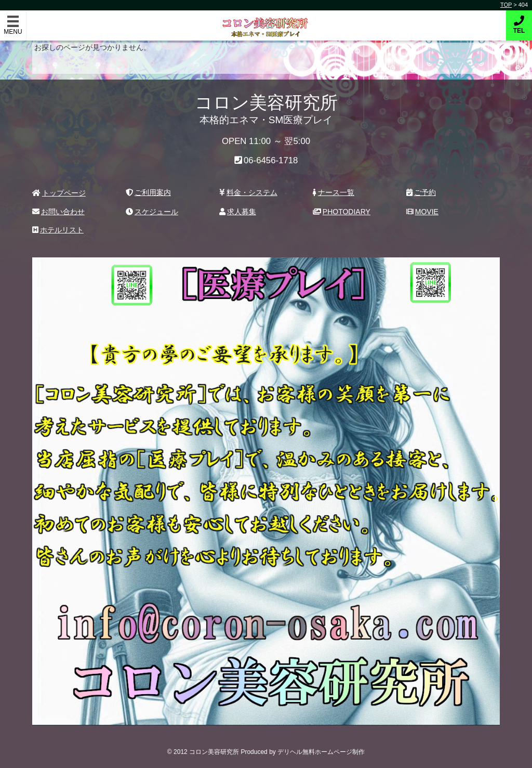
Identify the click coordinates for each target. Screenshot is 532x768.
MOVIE (422, 212)
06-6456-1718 (271, 160)
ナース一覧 (334, 192)
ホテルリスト (58, 230)
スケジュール (152, 212)
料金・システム (248, 192)
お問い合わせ (58, 212)
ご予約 (421, 192)
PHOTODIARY (342, 212)
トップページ (59, 193)
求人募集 (238, 212)
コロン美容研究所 (266, 20)
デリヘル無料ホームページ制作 (321, 752)
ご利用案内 (148, 192)
